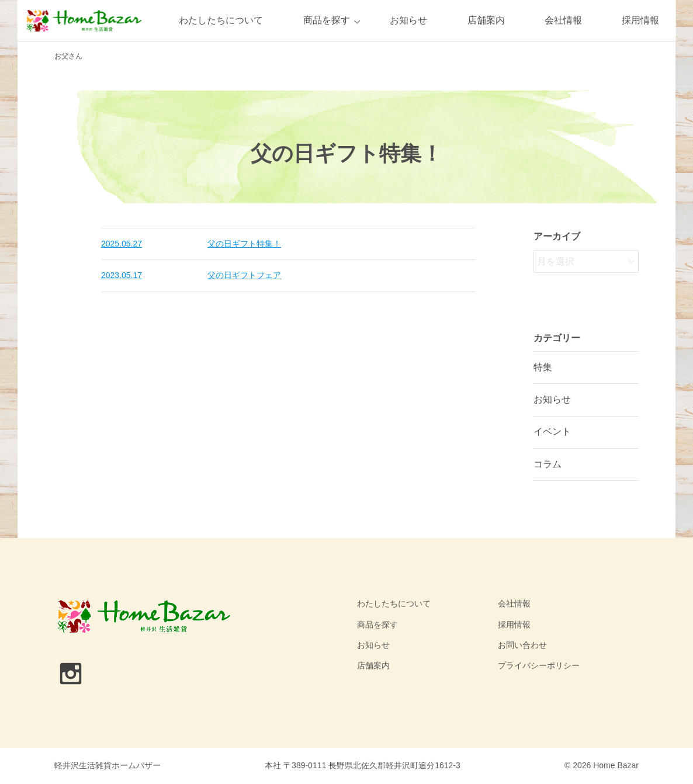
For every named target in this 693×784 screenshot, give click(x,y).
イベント (552, 431)
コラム (548, 464)
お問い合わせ (522, 645)
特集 (543, 367)
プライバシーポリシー (539, 665)
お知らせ (408, 20)
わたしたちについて (221, 20)
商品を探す (327, 20)
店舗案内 (486, 20)
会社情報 (563, 20)
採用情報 (640, 20)
